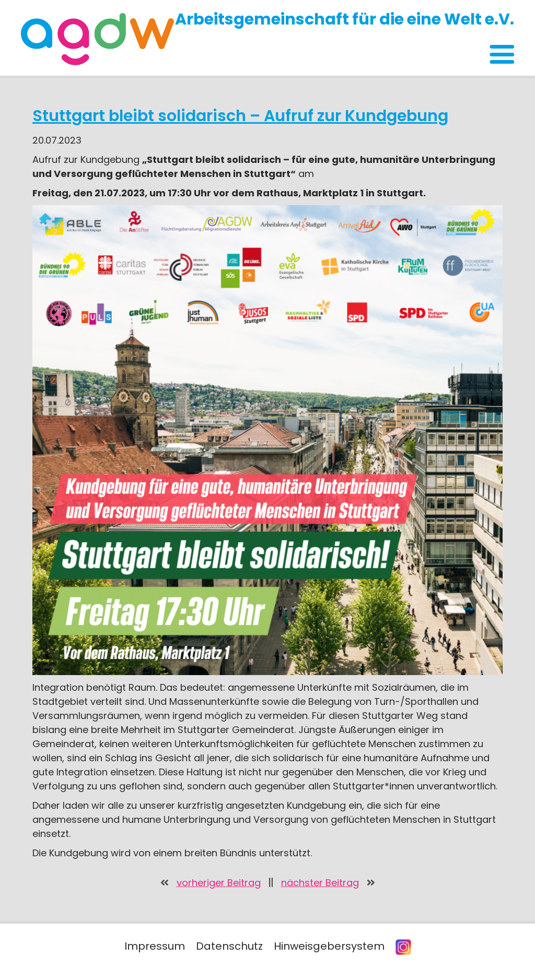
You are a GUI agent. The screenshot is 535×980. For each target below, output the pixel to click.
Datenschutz (229, 946)
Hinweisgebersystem (329, 946)
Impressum (155, 946)
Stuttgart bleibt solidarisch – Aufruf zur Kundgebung (240, 116)
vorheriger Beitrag (219, 883)
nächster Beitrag (320, 883)
